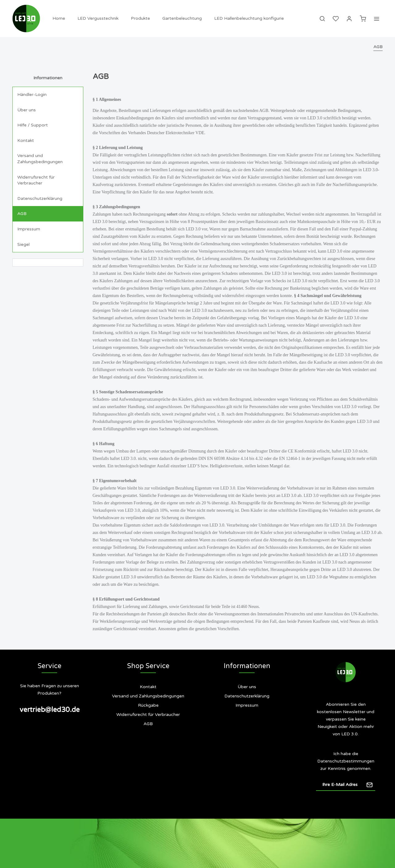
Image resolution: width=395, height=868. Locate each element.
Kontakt (26, 141)
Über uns (27, 110)
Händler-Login (32, 95)
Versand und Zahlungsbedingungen (40, 159)
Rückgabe (148, 705)
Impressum (29, 229)
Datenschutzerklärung (40, 198)
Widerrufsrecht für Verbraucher (36, 180)
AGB (22, 214)
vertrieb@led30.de (50, 710)
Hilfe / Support (33, 125)
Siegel (23, 244)
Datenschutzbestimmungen (346, 761)
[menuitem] (59, 19)
